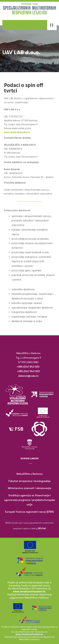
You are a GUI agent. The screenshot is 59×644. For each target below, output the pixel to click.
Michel (42, 528)
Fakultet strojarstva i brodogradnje (30, 481)
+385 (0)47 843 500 (28, 367)
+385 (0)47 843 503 (28, 371)
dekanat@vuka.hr (28, 376)
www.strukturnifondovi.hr (29, 634)
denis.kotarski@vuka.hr (17, 132)
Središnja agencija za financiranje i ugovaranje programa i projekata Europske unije (30, 500)
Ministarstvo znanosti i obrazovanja (30, 488)
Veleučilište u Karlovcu (29, 474)
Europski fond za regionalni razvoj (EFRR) (30, 512)
